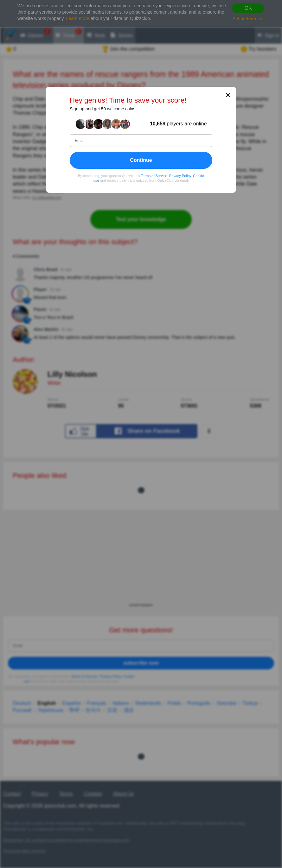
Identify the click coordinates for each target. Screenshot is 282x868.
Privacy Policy (180, 176)
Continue (141, 160)
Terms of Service (154, 176)
